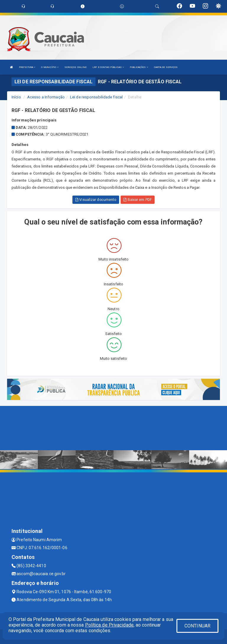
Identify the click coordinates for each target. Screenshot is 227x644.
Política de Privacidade (109, 625)
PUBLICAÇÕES (139, 67)
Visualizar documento (96, 200)
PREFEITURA (27, 67)
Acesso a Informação (46, 97)
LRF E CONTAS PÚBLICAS (108, 67)
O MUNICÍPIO (50, 67)
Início (16, 97)
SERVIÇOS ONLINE (76, 67)
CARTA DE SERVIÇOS (166, 67)
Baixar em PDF (138, 200)
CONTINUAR (197, 626)
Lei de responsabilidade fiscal (96, 97)
